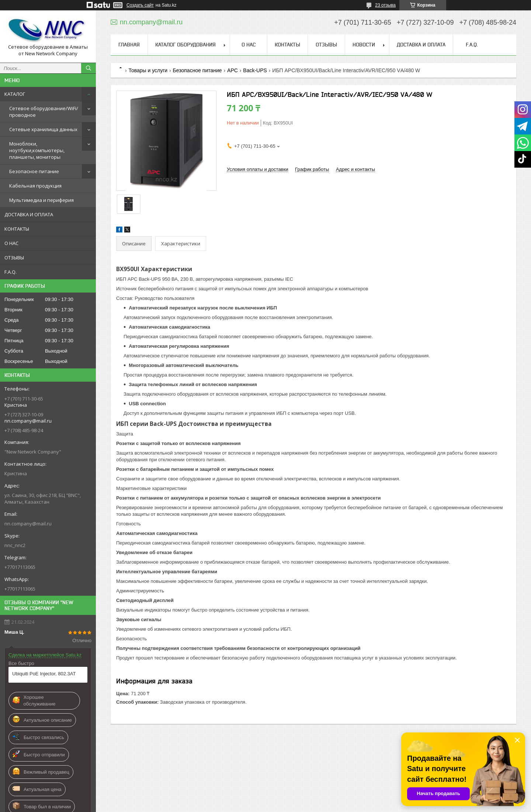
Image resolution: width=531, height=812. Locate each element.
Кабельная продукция (35, 186)
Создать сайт (140, 5)
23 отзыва (385, 5)
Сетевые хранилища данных (43, 129)
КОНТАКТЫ (17, 229)
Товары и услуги (148, 70)
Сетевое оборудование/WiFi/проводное (44, 112)
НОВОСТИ (364, 45)
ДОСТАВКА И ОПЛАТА (29, 214)
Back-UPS (255, 70)
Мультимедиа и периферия (41, 200)
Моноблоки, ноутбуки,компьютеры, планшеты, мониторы (37, 150)
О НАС (11, 243)
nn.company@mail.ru (28, 524)
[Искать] (88, 68)
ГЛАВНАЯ (129, 45)
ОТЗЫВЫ (14, 258)
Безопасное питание (34, 171)
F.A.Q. (11, 272)
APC (232, 70)
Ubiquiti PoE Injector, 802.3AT (44, 674)
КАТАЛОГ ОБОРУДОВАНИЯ (185, 45)
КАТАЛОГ (15, 94)
